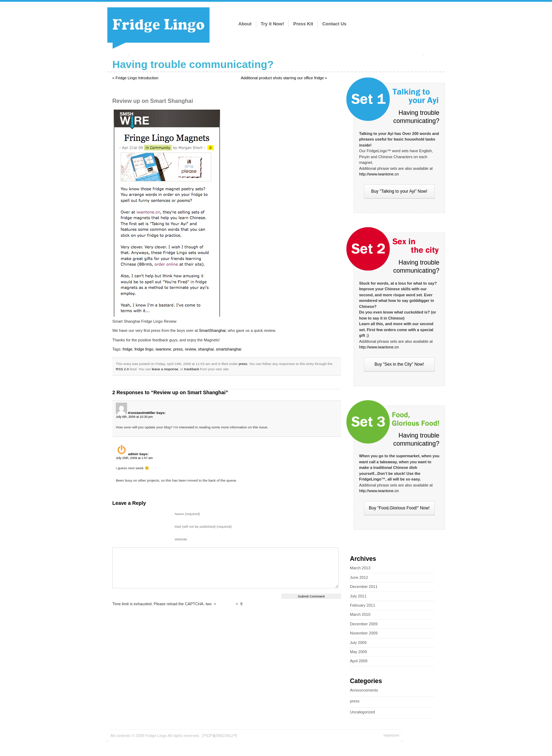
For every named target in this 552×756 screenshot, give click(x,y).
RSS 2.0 (122, 369)
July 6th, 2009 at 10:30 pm (134, 417)
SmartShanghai (212, 330)
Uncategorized (362, 712)
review (190, 349)
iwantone (163, 349)
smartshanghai (228, 349)
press (355, 701)
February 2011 (363, 605)
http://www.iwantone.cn (379, 174)
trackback (192, 369)
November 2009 (364, 633)
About (245, 24)
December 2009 (364, 624)
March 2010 (360, 614)
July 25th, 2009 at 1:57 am (134, 458)
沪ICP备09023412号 (219, 736)
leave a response (165, 369)
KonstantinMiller (142, 413)
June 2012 (359, 577)
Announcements (364, 690)
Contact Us (334, 24)
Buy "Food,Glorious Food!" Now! (399, 508)
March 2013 (360, 568)
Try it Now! (272, 24)
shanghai (206, 349)
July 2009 (358, 643)
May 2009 (358, 652)
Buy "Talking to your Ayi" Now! (399, 191)
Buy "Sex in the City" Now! (399, 364)
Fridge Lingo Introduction (137, 78)
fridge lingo (144, 349)
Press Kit (303, 24)
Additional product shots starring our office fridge (282, 78)
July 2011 (358, 596)
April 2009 (359, 661)
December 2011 (364, 587)
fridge (127, 349)
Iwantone (391, 735)
